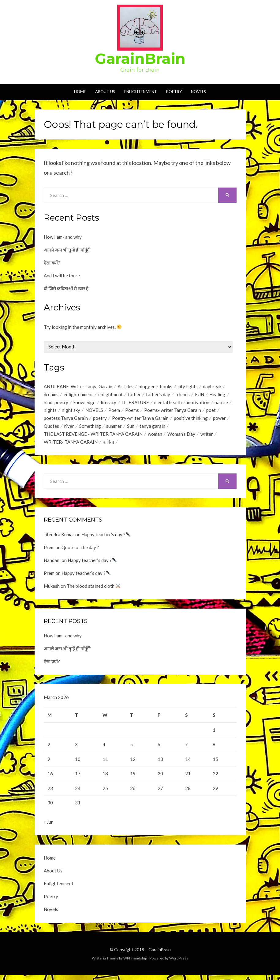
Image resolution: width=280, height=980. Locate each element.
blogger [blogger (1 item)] (147, 387)
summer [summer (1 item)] (114, 428)
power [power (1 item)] (219, 420)
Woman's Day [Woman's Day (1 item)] (181, 436)
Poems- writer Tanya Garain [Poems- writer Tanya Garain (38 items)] (173, 412)
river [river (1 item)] (69, 428)
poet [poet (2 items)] (211, 412)
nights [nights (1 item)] (50, 412)
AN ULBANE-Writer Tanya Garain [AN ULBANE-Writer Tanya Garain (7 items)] (78, 387)
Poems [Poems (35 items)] (132, 412)
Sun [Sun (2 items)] (131, 428)
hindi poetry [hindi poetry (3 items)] (56, 403)
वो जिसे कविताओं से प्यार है (66, 288)
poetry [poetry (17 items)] (100, 420)
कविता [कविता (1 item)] (108, 445)
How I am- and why (63, 237)
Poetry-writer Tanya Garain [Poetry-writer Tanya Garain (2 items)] (140, 420)
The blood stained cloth (93, 589)
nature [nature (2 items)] (221, 403)
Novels (198, 92)
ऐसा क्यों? (52, 263)
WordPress (179, 963)
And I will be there (62, 275)
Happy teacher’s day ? (106, 537)
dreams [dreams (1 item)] (51, 395)
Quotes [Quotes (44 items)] (51, 428)
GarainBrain (140, 59)
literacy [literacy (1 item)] (108, 403)
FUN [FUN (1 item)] (200, 395)
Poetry (174, 92)
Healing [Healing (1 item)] (217, 395)
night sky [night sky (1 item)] (71, 412)
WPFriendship (135, 963)
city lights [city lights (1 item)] (188, 387)
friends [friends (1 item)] (183, 395)
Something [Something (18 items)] (90, 428)
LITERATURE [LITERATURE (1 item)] (135, 403)
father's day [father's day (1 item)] (158, 395)
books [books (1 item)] (166, 387)
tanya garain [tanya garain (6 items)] (152, 428)
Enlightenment (141, 92)
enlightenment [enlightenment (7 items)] (78, 395)
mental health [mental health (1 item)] (168, 403)
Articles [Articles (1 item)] (125, 387)
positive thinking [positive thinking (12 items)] (191, 420)
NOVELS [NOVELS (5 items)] (94, 412)
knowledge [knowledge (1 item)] (84, 403)
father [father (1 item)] (134, 395)
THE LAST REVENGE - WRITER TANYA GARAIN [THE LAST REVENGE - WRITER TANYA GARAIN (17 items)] (93, 436)
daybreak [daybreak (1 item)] (212, 387)
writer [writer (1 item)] (207, 436)
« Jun (49, 826)
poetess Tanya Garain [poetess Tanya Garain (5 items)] (66, 420)
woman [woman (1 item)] (155, 436)
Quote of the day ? (80, 550)
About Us (105, 92)
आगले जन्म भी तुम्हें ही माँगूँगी (67, 250)
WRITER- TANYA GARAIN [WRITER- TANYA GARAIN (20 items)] (71, 445)
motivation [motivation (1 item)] (198, 403)
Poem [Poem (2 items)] (114, 412)
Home (80, 92)
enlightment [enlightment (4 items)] (110, 395)
